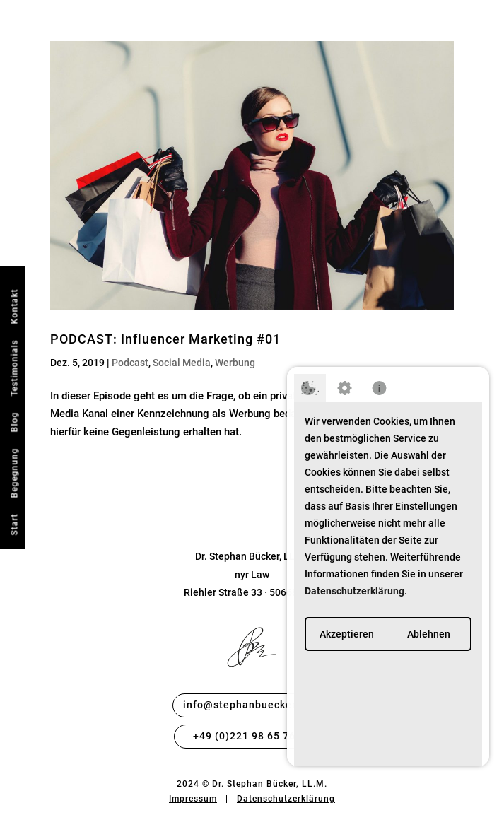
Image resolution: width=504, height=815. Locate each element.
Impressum (193, 799)
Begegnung (14, 473)
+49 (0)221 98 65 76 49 (252, 736)
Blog (14, 422)
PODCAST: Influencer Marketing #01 (165, 339)
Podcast (130, 363)
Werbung (235, 363)
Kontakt (14, 306)
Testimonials (14, 368)
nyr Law (252, 575)
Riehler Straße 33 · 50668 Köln (252, 592)
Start (14, 524)
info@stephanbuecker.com (252, 705)
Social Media (182, 363)
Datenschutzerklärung (286, 799)
